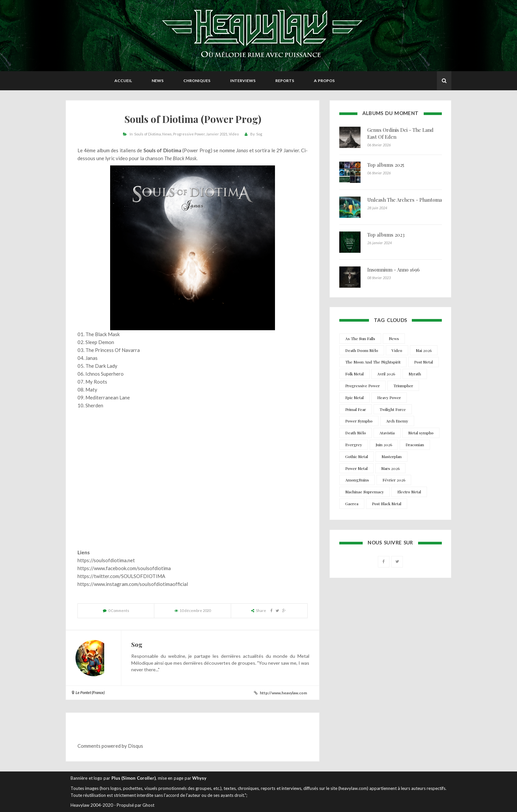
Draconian (415, 445)
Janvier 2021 (217, 134)
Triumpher (403, 386)
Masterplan (392, 456)
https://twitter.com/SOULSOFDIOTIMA (121, 576)
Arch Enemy (397, 421)
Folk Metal (354, 374)
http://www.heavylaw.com (283, 693)
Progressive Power (189, 134)
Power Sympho (359, 421)
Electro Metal (409, 492)
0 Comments (119, 610)
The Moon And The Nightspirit (373, 362)
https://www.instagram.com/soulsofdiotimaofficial (133, 584)
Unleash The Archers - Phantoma (405, 200)
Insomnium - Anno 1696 (394, 270)
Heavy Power (389, 397)
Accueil (123, 81)
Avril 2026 (386, 374)
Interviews (243, 81)
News (158, 81)
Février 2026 (394, 480)
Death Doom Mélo (362, 350)
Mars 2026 (390, 468)
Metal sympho (421, 433)
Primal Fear (356, 409)
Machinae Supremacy (365, 492)
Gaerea (352, 504)
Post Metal (424, 362)
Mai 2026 (424, 350)
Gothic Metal (357, 456)
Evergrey (354, 445)
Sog (259, 134)
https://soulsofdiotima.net (106, 560)
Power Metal (356, 468)
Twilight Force (393, 409)
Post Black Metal (387, 504)
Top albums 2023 (386, 235)
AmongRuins (357, 480)
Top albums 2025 (386, 165)
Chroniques (197, 81)
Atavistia (387, 433)
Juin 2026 (384, 445)
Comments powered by (110, 746)
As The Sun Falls (360, 338)
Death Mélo (356, 433)
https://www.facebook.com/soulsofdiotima (124, 568)
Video (234, 134)
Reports (285, 81)
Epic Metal (354, 397)
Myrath (415, 374)
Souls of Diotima (148, 134)
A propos (324, 81)
